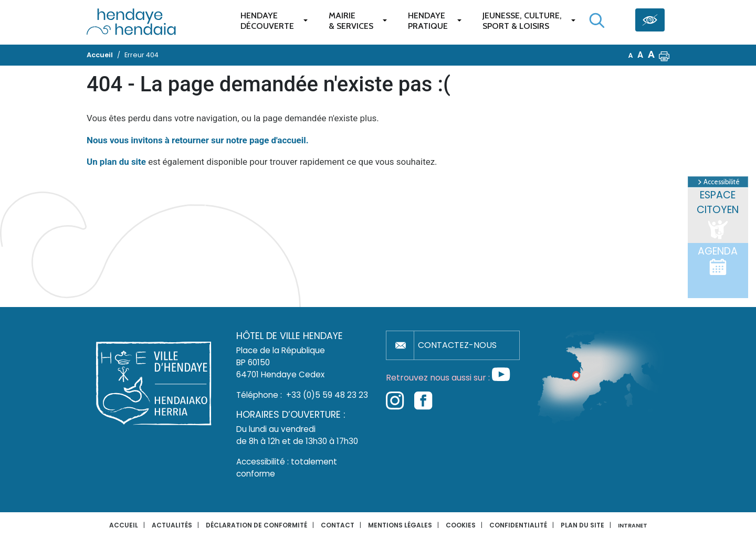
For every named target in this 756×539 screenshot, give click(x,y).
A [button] (631, 55)
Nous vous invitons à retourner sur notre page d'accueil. (198, 140)
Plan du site (582, 525)
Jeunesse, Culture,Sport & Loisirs (522, 21)
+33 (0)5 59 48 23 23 (327, 395)
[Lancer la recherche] (597, 20)
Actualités (172, 525)
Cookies (461, 525)
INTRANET (633, 526)
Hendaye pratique (428, 21)
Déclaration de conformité (256, 525)
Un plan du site (116, 162)
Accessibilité (718, 182)
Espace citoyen (718, 215)
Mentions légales (400, 525)
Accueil (124, 525)
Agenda (718, 260)
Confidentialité (518, 525)
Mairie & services (351, 21)
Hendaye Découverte (267, 21)
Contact (338, 525)
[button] (664, 55)
